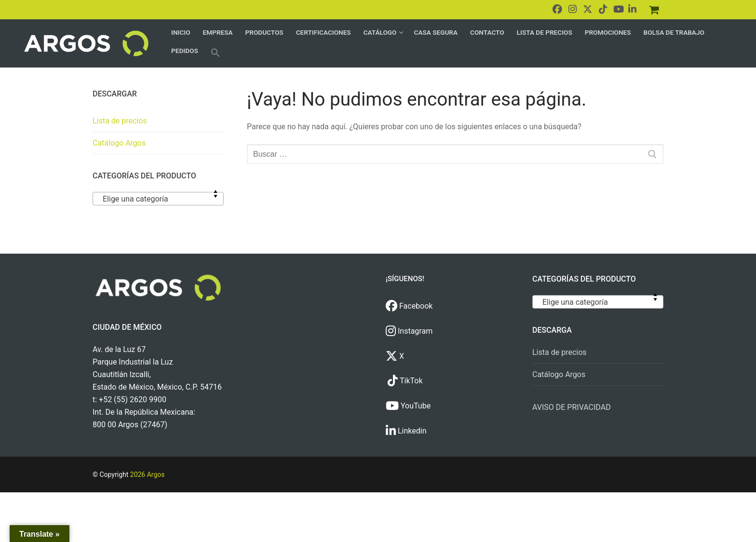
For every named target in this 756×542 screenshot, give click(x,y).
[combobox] (158, 199)
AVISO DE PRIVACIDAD (572, 407)
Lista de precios (120, 121)
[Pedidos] (654, 10)
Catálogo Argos (119, 143)
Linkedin (406, 431)
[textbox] (158, 203)
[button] (216, 53)
